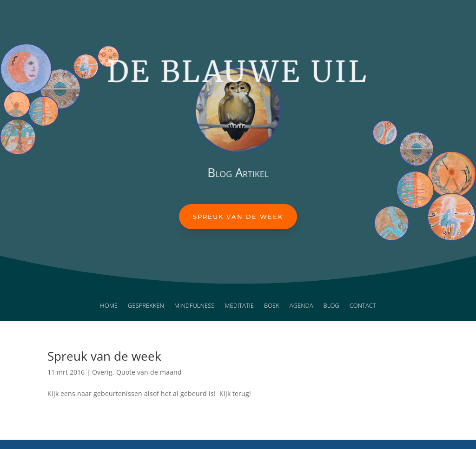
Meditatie (239, 306)
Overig (102, 372)
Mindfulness (194, 306)
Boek (272, 306)
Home (109, 306)
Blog (331, 306)
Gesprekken (146, 306)
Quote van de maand (149, 372)
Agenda (301, 306)
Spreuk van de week (238, 217)
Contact (363, 306)
